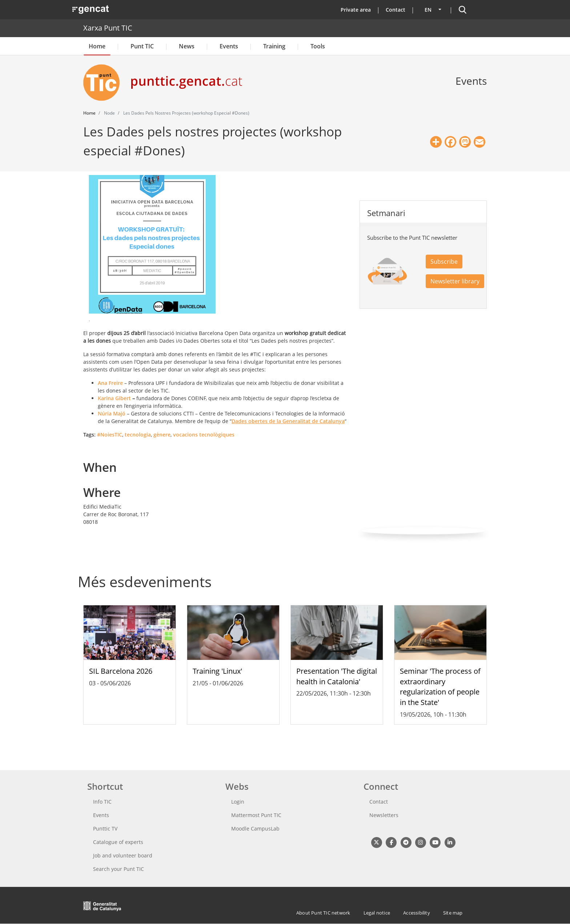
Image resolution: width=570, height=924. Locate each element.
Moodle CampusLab (255, 829)
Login (238, 802)
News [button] (187, 46)
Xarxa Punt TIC (108, 28)
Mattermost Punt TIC (256, 815)
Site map (453, 913)
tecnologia (138, 435)
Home (97, 46)
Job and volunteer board (123, 855)
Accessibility (417, 913)
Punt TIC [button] (142, 46)
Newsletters (384, 815)
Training (274, 46)
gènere (162, 435)
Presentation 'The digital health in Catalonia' (337, 676)
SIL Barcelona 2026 (121, 671)
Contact (396, 10)
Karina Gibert (114, 398)
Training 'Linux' (217, 671)
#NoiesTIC (110, 435)
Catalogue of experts (118, 842)
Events (229, 46)
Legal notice (377, 913)
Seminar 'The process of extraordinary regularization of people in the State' (440, 687)
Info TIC (102, 802)
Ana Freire (110, 383)
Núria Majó (112, 413)
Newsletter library (455, 281)
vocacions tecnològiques (204, 435)
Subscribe (444, 262)
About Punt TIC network (323, 913)
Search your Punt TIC (119, 869)
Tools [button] (318, 46)
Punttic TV (105, 829)
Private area (356, 10)
